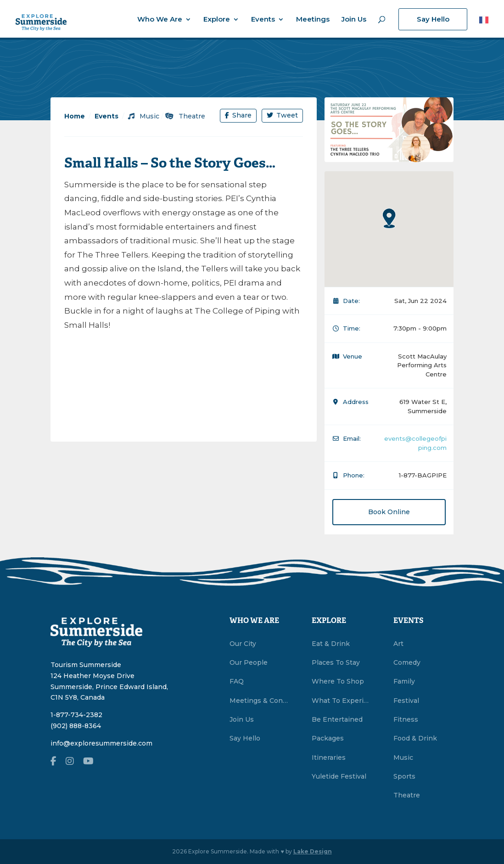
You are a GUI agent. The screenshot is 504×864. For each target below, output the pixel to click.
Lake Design (313, 851)
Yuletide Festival (339, 776)
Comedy (407, 662)
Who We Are (160, 20)
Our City (243, 644)
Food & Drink (415, 738)
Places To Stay (336, 662)
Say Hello (433, 19)
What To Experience (342, 701)
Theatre (185, 116)
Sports (404, 776)
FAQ (237, 681)
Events (263, 20)
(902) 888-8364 (76, 726)
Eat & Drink (331, 644)
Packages (328, 738)
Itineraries (329, 757)
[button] (389, 218)
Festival (406, 701)
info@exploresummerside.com (101, 743)
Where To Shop (338, 681)
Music (144, 116)
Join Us (354, 20)
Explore (217, 20)
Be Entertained (337, 719)
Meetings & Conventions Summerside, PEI (260, 701)
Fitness (406, 719)
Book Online (389, 512)
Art (398, 644)
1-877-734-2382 (76, 715)
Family (404, 681)
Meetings (313, 20)
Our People (249, 662)
